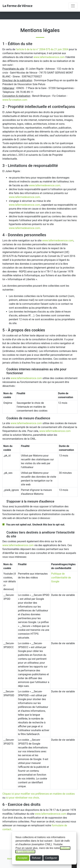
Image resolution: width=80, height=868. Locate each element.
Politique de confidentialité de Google (61, 578)
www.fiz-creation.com (15, 100)
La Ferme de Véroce (18, 6)
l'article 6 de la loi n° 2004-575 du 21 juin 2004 (42, 49)
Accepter (22, 858)
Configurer (51, 858)
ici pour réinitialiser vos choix (23, 798)
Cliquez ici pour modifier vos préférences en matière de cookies (39, 794)
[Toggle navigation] (73, 6)
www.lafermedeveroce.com (49, 57)
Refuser (36, 858)
